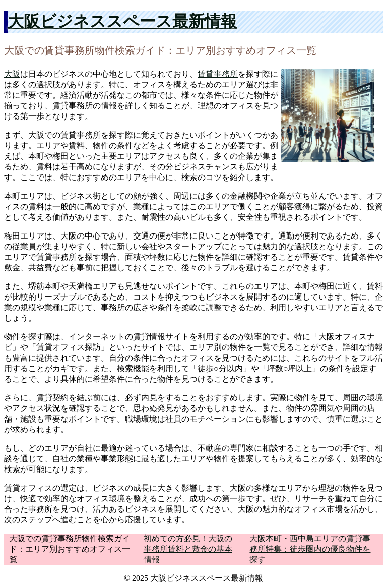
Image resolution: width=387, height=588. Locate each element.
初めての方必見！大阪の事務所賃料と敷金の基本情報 (188, 549)
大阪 (12, 74)
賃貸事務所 (218, 74)
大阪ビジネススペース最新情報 (122, 21)
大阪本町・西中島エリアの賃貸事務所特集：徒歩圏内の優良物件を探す (310, 549)
